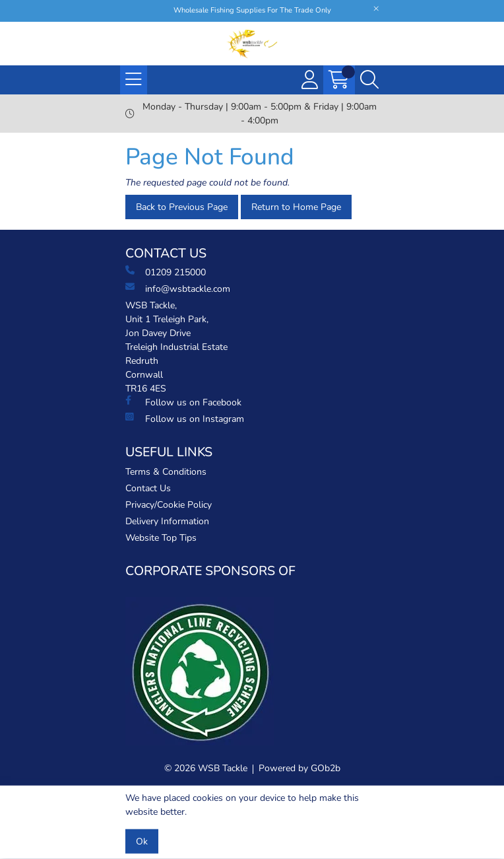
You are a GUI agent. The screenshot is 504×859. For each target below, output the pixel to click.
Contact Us (148, 488)
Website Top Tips (161, 538)
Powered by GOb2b (299, 768)
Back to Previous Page (182, 207)
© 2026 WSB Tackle (206, 768)
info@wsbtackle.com (178, 289)
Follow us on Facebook (183, 402)
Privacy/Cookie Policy (169, 505)
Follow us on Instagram (185, 419)
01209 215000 (166, 272)
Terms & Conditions (166, 472)
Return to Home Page (296, 207)
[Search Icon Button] (369, 80)
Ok (142, 842)
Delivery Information (167, 521)
